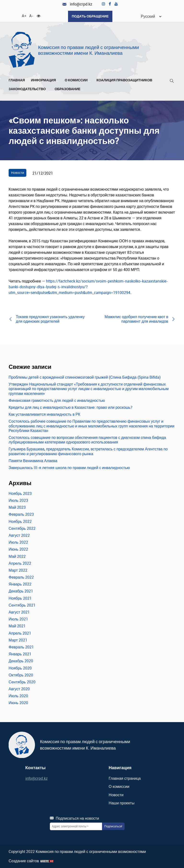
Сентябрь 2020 (22, 682)
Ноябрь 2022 (20, 521)
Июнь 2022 (18, 549)
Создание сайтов (24, 861)
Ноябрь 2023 (20, 493)
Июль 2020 (18, 696)
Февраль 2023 (21, 514)
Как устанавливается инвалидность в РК (44, 414)
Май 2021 (17, 626)
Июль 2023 (18, 500)
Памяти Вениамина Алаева (33, 461)
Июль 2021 (18, 619)
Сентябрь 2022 (22, 528)
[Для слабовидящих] (39, 16)
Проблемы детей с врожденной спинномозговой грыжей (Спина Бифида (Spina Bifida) (85, 377)
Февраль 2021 (21, 647)
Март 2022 (18, 570)
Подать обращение (90, 16)
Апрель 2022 (20, 563)
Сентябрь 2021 (22, 605)
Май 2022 (17, 556)
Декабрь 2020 (21, 661)
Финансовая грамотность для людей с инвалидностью (57, 400)
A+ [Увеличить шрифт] (24, 16)
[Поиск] (172, 82)
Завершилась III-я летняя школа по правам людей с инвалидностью (69, 468)
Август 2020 (19, 689)
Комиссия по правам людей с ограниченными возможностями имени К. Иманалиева (89, 50)
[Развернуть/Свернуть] (57, 81)
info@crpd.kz (77, 4)
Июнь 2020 (18, 703)
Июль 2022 (18, 542)
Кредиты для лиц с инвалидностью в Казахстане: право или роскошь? (71, 407)
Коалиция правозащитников (124, 80)
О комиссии (78, 80)
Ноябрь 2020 (20, 668)
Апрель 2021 (20, 633)
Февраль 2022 (21, 577)
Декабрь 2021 (21, 591)
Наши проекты (122, 803)
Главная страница (125, 778)
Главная (17, 80)
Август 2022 (19, 535)
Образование (69, 89)
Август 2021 (19, 612)
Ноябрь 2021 (20, 598)
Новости (17, 173)
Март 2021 (18, 640)
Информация (45, 80)
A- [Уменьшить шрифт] (31, 16)
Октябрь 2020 (21, 675)
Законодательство (29, 89)
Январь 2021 (20, 654)
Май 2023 (17, 507)
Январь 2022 (20, 584)
